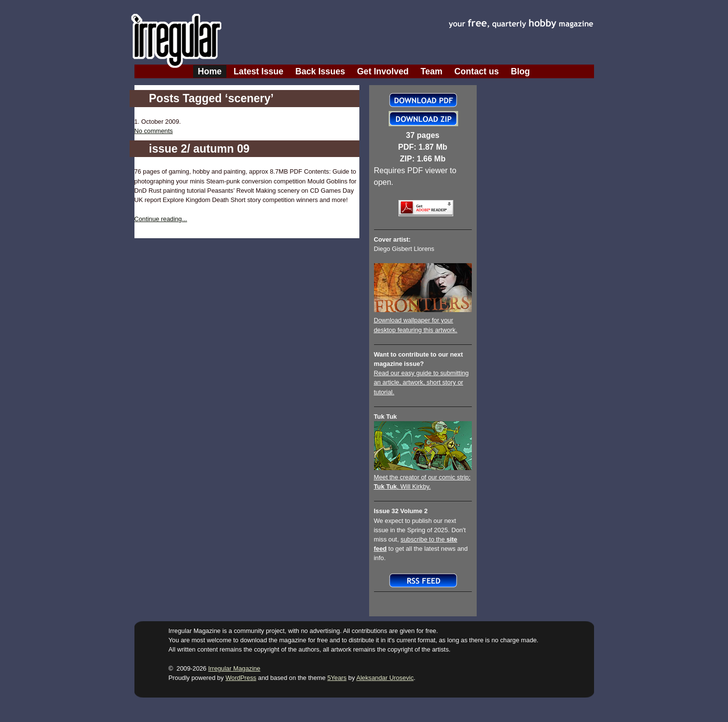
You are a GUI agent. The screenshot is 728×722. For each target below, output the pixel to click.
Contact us (476, 71)
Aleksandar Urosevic (385, 678)
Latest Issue (259, 71)
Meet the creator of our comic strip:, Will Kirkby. (423, 477)
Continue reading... (161, 219)
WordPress (241, 678)
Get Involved (383, 71)
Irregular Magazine (234, 668)
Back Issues (320, 71)
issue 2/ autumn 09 (199, 149)
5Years (337, 678)
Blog (520, 71)
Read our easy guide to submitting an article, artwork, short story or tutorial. (421, 382)
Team (431, 71)
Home (210, 71)
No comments (154, 131)
